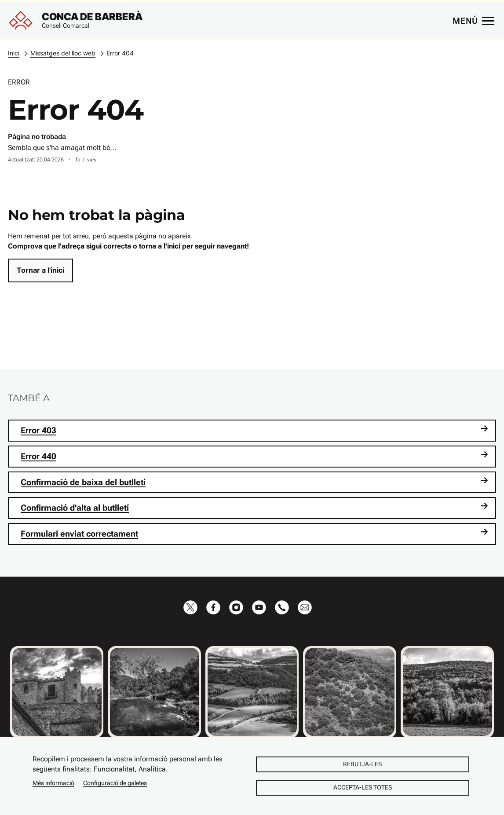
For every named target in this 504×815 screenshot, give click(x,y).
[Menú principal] (473, 21)
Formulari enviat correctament (254, 533)
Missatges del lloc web (63, 53)
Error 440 (254, 456)
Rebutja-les (362, 764)
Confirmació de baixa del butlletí (254, 482)
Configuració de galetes (115, 783)
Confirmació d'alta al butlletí (254, 507)
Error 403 (254, 430)
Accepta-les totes (363, 787)
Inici (14, 53)
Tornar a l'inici (40, 270)
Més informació (53, 783)
